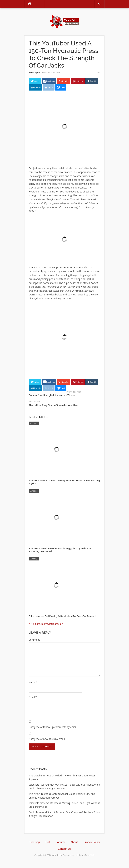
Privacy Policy (92, 842)
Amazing (34, 423)
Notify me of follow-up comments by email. (53, 727)
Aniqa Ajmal (34, 72)
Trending (34, 842)
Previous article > (54, 624)
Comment (35, 640)
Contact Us (64, 849)
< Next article (36, 624)
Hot (48, 842)
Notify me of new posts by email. (47, 739)
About (74, 842)
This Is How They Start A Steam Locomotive (53, 405)
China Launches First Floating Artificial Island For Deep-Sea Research (62, 616)
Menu (38, 4)
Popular (60, 842)
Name (33, 682)
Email (33, 697)
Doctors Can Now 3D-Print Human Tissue (52, 395)
